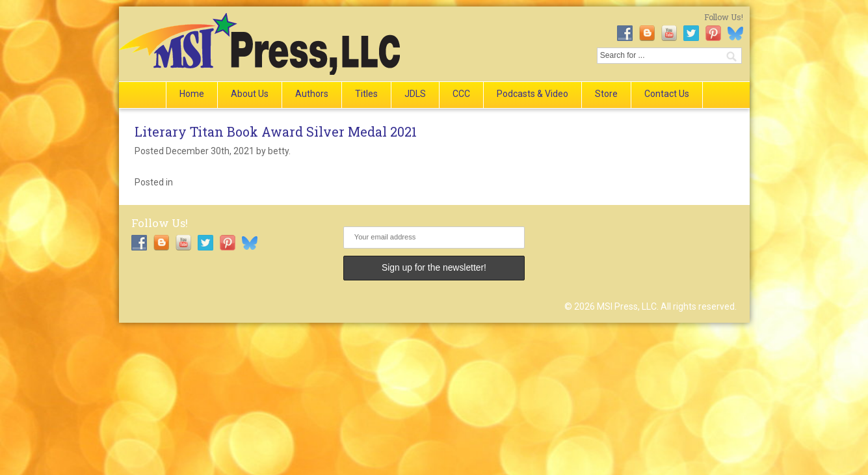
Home (192, 94)
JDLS (415, 94)
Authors (312, 94)
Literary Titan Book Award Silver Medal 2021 (276, 131)
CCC (461, 94)
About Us (250, 94)
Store (606, 94)
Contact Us (667, 94)
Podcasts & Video (533, 94)
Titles (366, 94)
